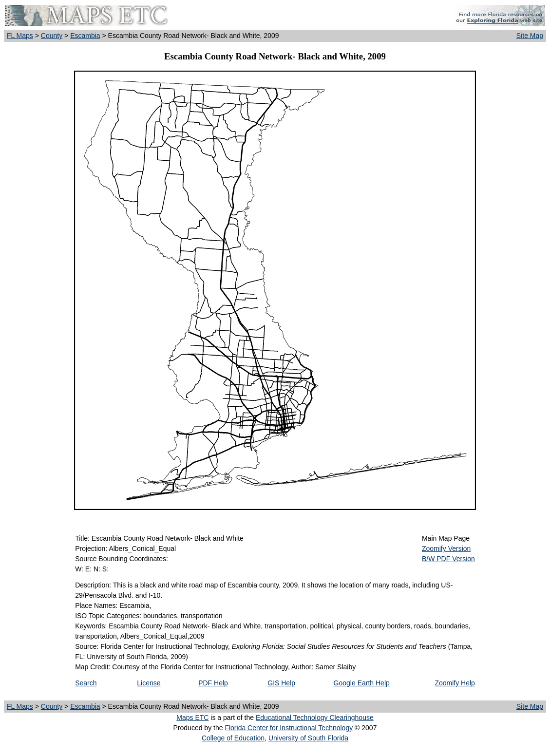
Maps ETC (192, 718)
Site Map (530, 36)
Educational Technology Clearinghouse (315, 718)
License (149, 683)
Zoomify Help (455, 683)
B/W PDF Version (448, 559)
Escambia (85, 36)
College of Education (233, 738)
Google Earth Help (362, 683)
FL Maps (20, 36)
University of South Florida (308, 738)
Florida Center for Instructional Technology (289, 728)
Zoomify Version (446, 548)
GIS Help (281, 683)
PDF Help (213, 683)
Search (86, 683)
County (52, 36)
